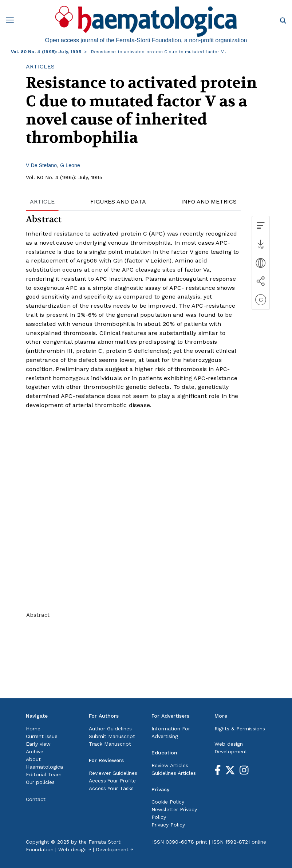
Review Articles (170, 765)
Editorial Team (44, 774)
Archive (35, 751)
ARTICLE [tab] (42, 202)
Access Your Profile (112, 781)
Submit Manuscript (112, 736)
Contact (36, 799)
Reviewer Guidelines (113, 773)
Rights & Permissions (240, 729)
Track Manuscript (110, 744)
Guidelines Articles (174, 773)
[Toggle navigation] (12, 21)
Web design (229, 744)
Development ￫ (114, 849)
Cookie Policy (168, 802)
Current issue (42, 736)
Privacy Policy (168, 825)
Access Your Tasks (111, 788)
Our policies (40, 782)
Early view (38, 744)
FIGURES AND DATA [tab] (118, 202)
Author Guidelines (110, 729)
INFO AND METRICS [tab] (209, 202)
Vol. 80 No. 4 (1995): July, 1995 (46, 52)
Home (33, 729)
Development (231, 751)
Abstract (38, 615)
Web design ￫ (75, 849)
